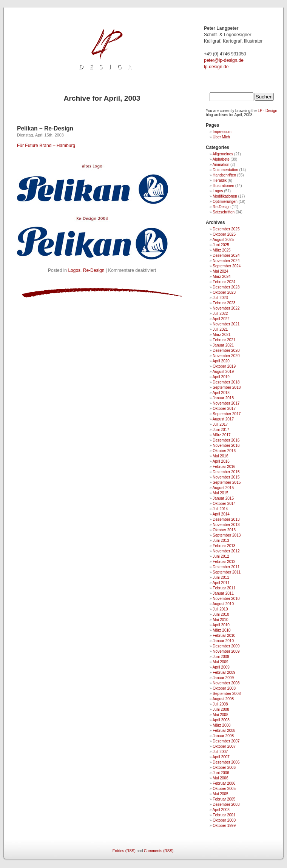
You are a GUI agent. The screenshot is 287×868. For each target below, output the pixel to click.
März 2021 (221, 335)
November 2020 (226, 356)
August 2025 (223, 240)
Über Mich (221, 137)
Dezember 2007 (226, 741)
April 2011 (221, 583)
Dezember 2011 (226, 567)
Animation (221, 165)
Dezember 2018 (226, 382)
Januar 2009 (223, 678)
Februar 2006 (224, 783)
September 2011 (227, 572)
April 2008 (221, 720)
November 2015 (226, 477)
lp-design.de (216, 67)
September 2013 (227, 535)
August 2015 (223, 488)
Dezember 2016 (226, 440)
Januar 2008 (223, 736)
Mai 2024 (220, 271)
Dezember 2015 (226, 472)
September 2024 (227, 266)
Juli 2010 (220, 609)
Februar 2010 (224, 636)
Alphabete (221, 159)
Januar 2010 (223, 641)
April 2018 (221, 393)
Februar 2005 (224, 799)
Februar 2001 (224, 815)
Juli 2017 (220, 424)
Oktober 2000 (224, 820)
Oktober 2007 (224, 746)
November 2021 (226, 324)
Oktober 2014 (224, 504)
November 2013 (226, 525)
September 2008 (227, 694)
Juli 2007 (220, 752)
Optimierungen (225, 202)
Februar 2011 (224, 588)
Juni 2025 (221, 245)
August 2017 (223, 419)
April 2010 (221, 625)
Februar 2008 (224, 731)
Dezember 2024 (226, 255)
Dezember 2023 (226, 287)
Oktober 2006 (224, 768)
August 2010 (223, 604)
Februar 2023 (224, 303)
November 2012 (226, 551)
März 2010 (221, 630)
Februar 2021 (224, 340)
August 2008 (223, 699)
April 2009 (221, 667)
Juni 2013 (221, 541)
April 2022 (221, 319)
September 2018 (227, 387)
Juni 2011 (221, 577)
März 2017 (221, 435)
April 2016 (221, 461)
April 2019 (221, 377)
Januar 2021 (223, 345)
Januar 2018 (223, 398)
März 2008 (221, 725)
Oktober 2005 (224, 789)
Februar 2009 (224, 672)
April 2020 (221, 361)
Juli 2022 (220, 314)
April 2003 (221, 810)
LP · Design (268, 111)
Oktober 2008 (224, 688)
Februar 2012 (224, 562)
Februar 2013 (224, 546)
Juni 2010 (221, 614)
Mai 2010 (220, 620)
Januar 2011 (223, 593)
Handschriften (224, 175)
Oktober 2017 (224, 409)
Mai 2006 (220, 778)
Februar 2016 (224, 467)
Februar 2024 (224, 282)
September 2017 (227, 414)
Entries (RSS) (124, 851)
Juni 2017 (221, 430)
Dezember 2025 (226, 229)
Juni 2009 (221, 657)
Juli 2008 (220, 704)
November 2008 (226, 683)
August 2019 (223, 372)
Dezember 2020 (226, 350)
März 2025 (221, 250)
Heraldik (220, 180)
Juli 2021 (220, 329)
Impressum (222, 132)
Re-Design (94, 270)
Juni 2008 (221, 709)
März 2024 (221, 277)
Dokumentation (225, 170)
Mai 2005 (220, 794)
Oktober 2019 (224, 366)
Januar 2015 (223, 498)
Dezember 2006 (226, 762)
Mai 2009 (220, 662)
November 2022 (226, 308)
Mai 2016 (220, 456)
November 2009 (226, 651)
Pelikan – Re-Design (45, 128)
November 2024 (226, 261)
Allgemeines (223, 154)
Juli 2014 (220, 509)
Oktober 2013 (224, 530)
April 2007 (221, 757)
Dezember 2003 (226, 804)
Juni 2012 (221, 556)
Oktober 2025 (224, 234)
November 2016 (226, 446)
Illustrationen (223, 186)
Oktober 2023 (224, 292)
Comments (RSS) (159, 851)
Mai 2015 (220, 493)
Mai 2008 (220, 715)
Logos (74, 270)
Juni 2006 (221, 773)
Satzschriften (224, 212)
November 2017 (226, 403)
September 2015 (227, 482)
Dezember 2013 (226, 519)
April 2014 (221, 514)
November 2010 (226, 599)
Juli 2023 (220, 298)
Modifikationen (225, 196)
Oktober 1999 (224, 826)
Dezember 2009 (226, 646)
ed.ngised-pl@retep (224, 60)
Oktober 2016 (224, 451)
